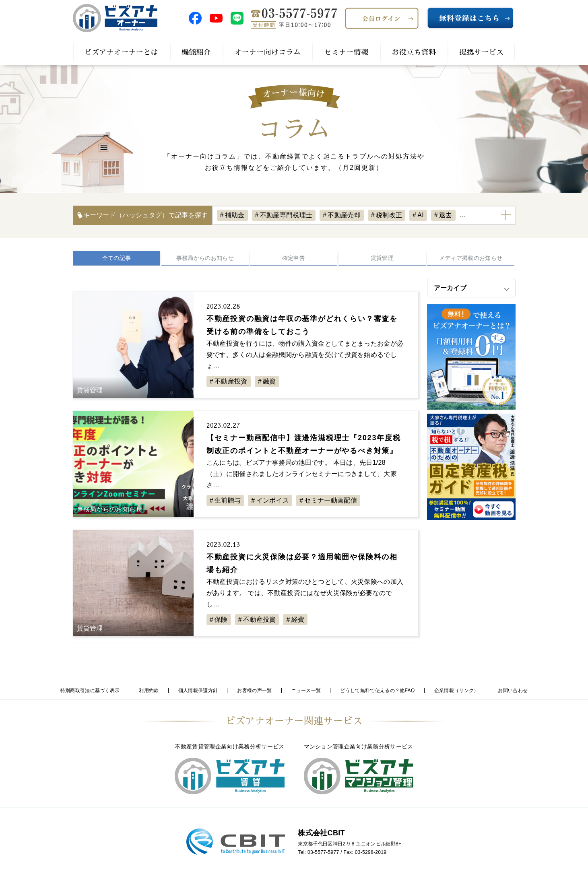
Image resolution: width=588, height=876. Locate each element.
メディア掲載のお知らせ (471, 258)
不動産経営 (484, 215)
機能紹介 (196, 52)
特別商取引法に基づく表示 (90, 690)
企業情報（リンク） (457, 690)
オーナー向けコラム (267, 52)
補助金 (235, 215)
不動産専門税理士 (286, 215)
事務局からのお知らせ (205, 258)
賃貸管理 (382, 258)
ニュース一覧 (306, 690)
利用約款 (149, 690)
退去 (446, 215)
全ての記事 (117, 258)
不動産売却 (344, 215)
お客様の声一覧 (254, 690)
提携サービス (481, 52)
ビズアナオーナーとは (121, 52)
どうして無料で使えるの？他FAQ (377, 690)
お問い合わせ (513, 690)
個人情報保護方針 (198, 690)
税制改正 (389, 215)
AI (421, 215)
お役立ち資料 (414, 52)
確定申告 (294, 258)
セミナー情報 (346, 52)
